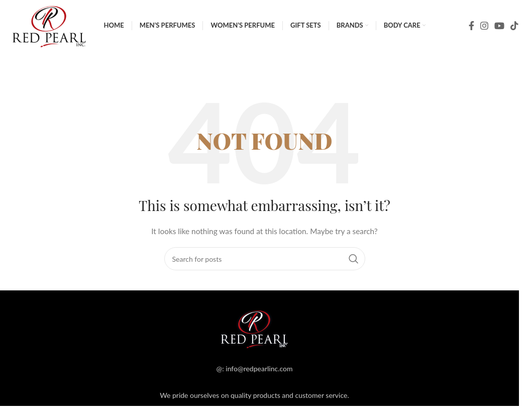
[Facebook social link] (471, 33)
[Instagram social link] (484, 33)
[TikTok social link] (514, 33)
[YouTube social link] (499, 33)
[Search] (265, 78)
